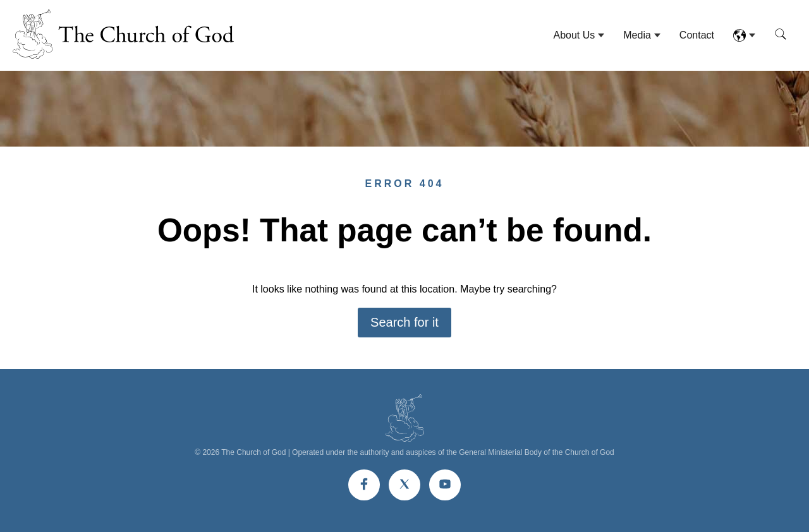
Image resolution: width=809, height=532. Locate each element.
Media (637, 35)
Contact (697, 35)
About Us (574, 35)
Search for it (404, 322)
